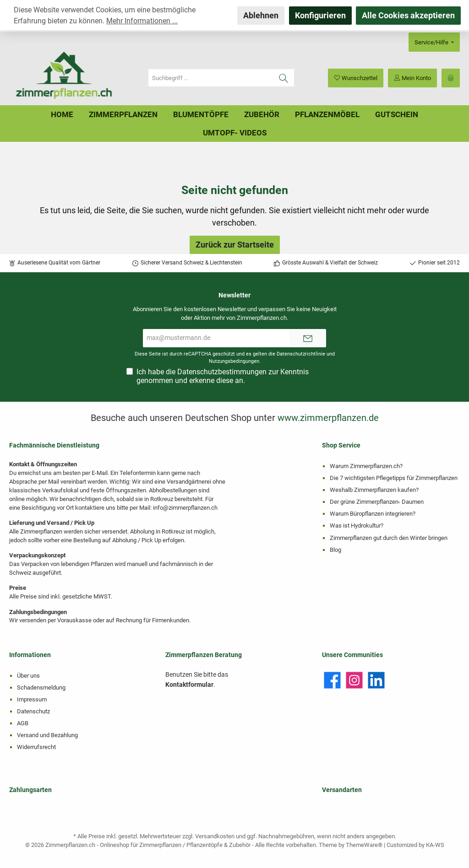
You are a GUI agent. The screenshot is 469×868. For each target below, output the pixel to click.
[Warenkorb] (451, 78)
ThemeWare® (364, 845)
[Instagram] (354, 680)
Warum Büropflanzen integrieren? (373, 514)
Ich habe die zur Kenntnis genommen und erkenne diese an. (223, 376)
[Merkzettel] (356, 78)
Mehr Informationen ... (142, 21)
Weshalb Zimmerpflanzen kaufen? (374, 490)
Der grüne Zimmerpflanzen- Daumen (377, 502)
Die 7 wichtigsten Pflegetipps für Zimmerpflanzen (394, 478)
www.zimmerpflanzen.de (328, 418)
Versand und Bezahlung (47, 735)
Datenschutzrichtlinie (301, 354)
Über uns (28, 676)
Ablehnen (261, 15)
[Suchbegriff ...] (211, 78)
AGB (23, 723)
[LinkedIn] (376, 680)
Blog (335, 550)
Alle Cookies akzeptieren (408, 15)
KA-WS (435, 845)
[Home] (62, 114)
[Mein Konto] (412, 78)
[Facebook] (332, 680)
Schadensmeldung (41, 687)
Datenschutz (33, 711)
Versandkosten (215, 836)
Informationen (30, 655)
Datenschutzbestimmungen (222, 372)
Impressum (32, 699)
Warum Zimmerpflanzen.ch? (366, 466)
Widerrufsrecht (36, 747)
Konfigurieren (320, 15)
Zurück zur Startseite (235, 245)
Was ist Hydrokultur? (357, 526)
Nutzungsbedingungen (234, 361)
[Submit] (308, 338)
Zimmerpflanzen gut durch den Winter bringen (389, 538)
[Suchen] (284, 78)
